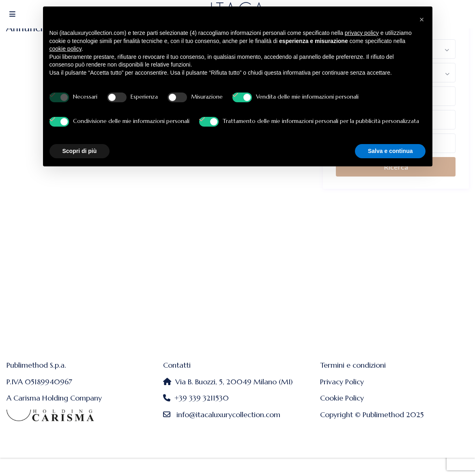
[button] (422, 19)
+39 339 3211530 (202, 398)
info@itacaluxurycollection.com (228, 415)
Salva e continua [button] (390, 151)
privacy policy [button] (362, 33)
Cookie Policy (342, 398)
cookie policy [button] (66, 49)
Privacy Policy (342, 382)
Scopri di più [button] (80, 151)
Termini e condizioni (353, 365)
